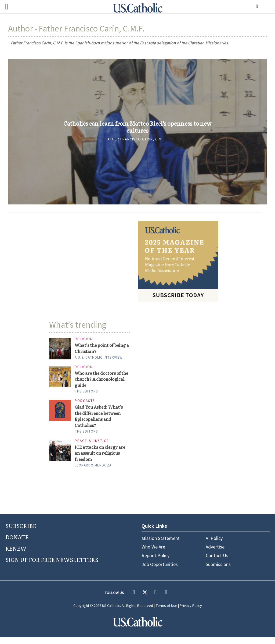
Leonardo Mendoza (93, 472)
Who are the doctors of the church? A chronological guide (100, 381)
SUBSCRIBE (21, 532)
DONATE (17, 544)
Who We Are (153, 554)
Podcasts (85, 404)
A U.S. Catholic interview (99, 359)
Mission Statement (161, 545)
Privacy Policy (191, 613)
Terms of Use (166, 613)
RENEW (16, 555)
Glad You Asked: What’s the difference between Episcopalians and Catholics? (101, 420)
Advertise (215, 554)
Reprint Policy (155, 562)
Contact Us (217, 562)
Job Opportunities (160, 571)
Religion (84, 339)
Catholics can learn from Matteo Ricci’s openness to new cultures (137, 127)
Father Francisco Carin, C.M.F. (136, 144)
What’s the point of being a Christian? (96, 349)
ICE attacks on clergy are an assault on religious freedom (102, 459)
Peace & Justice (92, 446)
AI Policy (214, 545)
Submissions (218, 571)
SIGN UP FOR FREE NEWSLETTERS (52, 566)
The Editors (86, 394)
